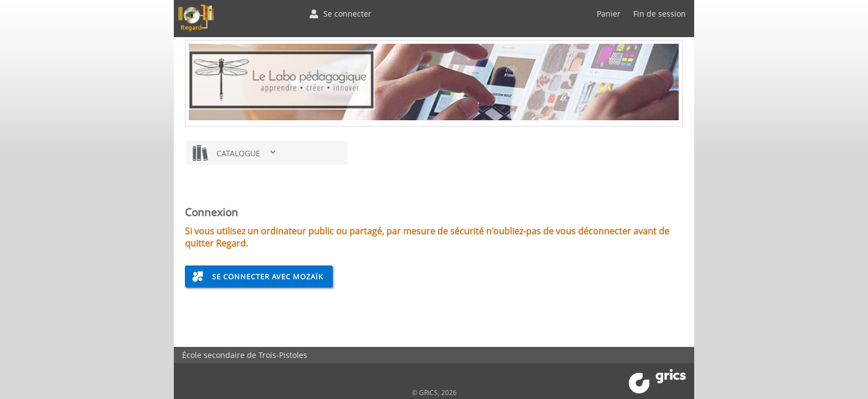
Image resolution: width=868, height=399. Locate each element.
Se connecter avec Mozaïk (268, 277)
